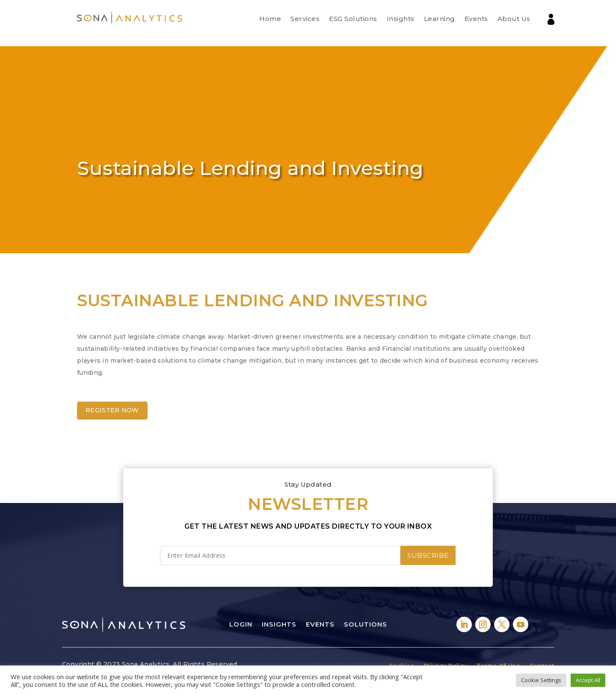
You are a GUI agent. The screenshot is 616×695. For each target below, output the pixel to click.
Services (305, 19)
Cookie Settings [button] (541, 680)
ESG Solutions (353, 19)
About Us (514, 19)
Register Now (112, 410)
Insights (401, 19)
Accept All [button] (588, 680)
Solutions (366, 624)
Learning (440, 19)
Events (476, 19)
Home (270, 19)
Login (241, 624)
